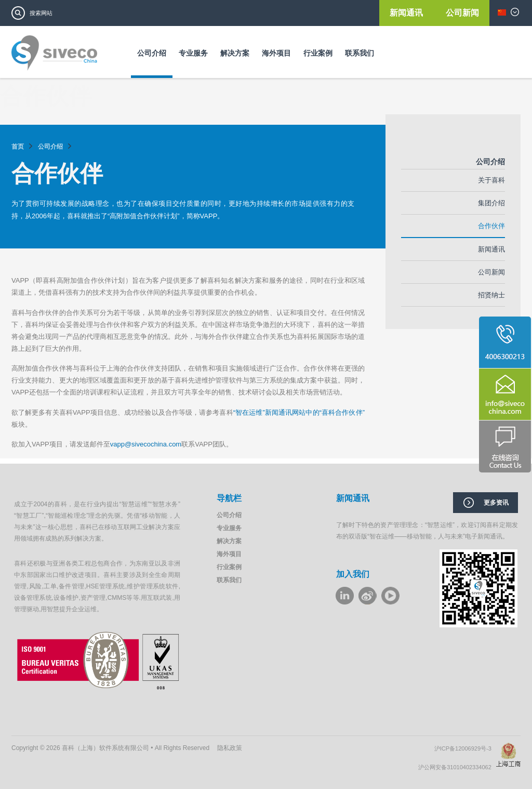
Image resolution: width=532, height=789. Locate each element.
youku (390, 596)
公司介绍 (152, 53)
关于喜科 (491, 180)
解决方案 (235, 53)
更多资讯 (496, 503)
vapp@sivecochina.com (146, 444)
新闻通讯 (407, 13)
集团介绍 (491, 203)
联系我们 (360, 53)
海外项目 (276, 53)
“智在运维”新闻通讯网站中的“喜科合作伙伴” (299, 412)
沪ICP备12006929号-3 (465, 748)
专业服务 (193, 53)
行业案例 (318, 53)
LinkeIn (345, 596)
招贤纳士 (491, 295)
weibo (368, 596)
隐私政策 (230, 748)
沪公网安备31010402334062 (457, 767)
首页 (18, 147)
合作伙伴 (491, 226)
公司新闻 (462, 13)
